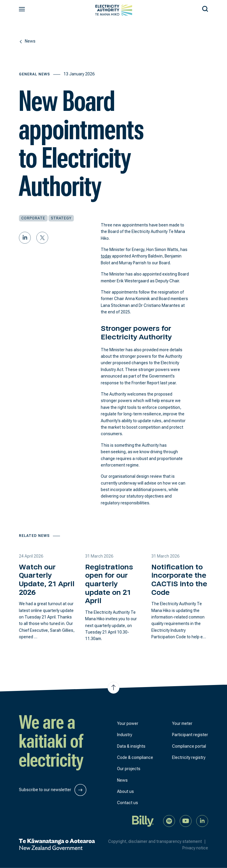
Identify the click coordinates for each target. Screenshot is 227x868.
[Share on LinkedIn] (25, 238)
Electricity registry (189, 757)
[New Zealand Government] (57, 844)
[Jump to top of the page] (113, 688)
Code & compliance (135, 757)
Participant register (190, 735)
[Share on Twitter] (42, 238)
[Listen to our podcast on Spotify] (169, 820)
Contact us (128, 803)
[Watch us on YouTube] (186, 820)
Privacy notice (195, 848)
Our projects (129, 769)
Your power (128, 723)
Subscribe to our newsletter (53, 790)
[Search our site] (205, 8)
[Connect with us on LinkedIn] (202, 820)
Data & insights (131, 746)
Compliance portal (189, 746)
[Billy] (143, 820)
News (122, 780)
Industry (125, 735)
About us (125, 791)
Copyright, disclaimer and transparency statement (158, 841)
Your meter (182, 723)
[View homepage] (114, 10)
